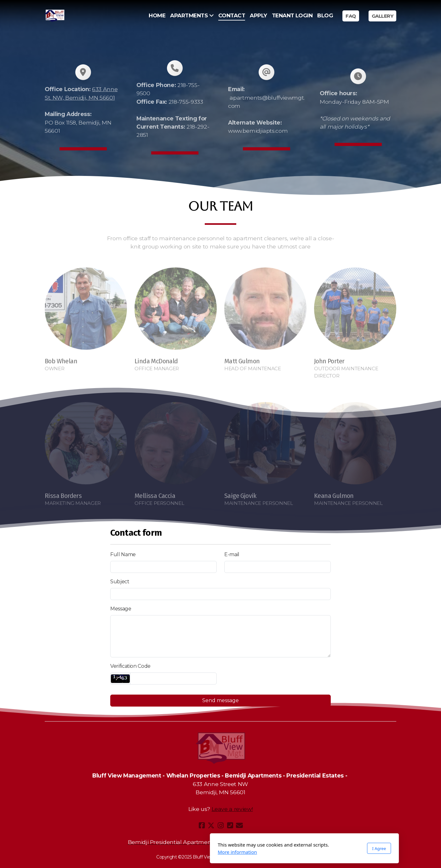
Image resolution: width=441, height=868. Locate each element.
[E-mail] (278, 567)
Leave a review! (232, 809)
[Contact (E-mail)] (239, 825)
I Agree (295, 848)
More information (154, 852)
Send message (220, 700)
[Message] (220, 636)
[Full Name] (163, 567)
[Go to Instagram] (220, 825)
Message (121, 609)
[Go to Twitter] (211, 825)
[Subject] (220, 594)
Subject (120, 582)
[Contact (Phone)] (230, 825)
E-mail (232, 554)
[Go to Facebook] (202, 825)
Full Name (123, 554)
